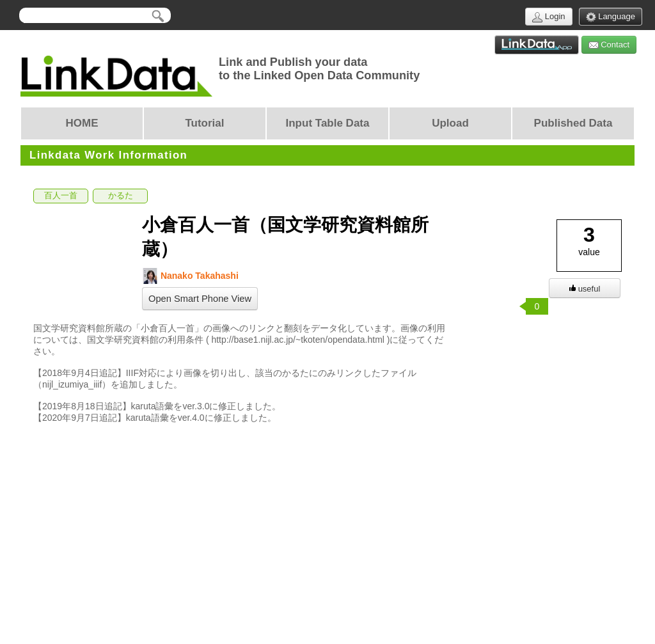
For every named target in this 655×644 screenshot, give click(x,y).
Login (548, 17)
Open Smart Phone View (200, 299)
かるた (121, 196)
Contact (609, 45)
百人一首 (61, 196)
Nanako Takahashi (190, 276)
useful (585, 289)
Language (611, 17)
